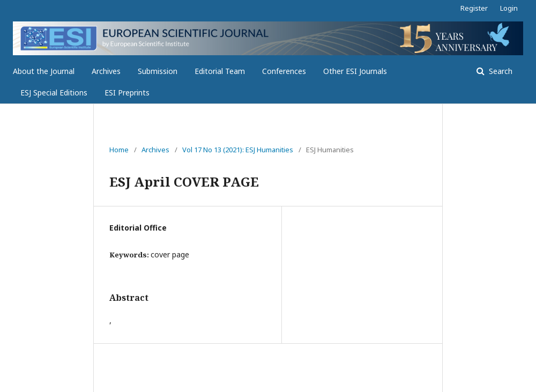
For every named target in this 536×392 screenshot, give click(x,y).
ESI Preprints (127, 93)
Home (119, 150)
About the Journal (44, 71)
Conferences (284, 71)
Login (509, 8)
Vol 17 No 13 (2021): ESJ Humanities (238, 150)
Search (500, 71)
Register (474, 8)
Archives (106, 71)
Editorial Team (220, 71)
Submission (158, 71)
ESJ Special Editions (54, 93)
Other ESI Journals (355, 71)
